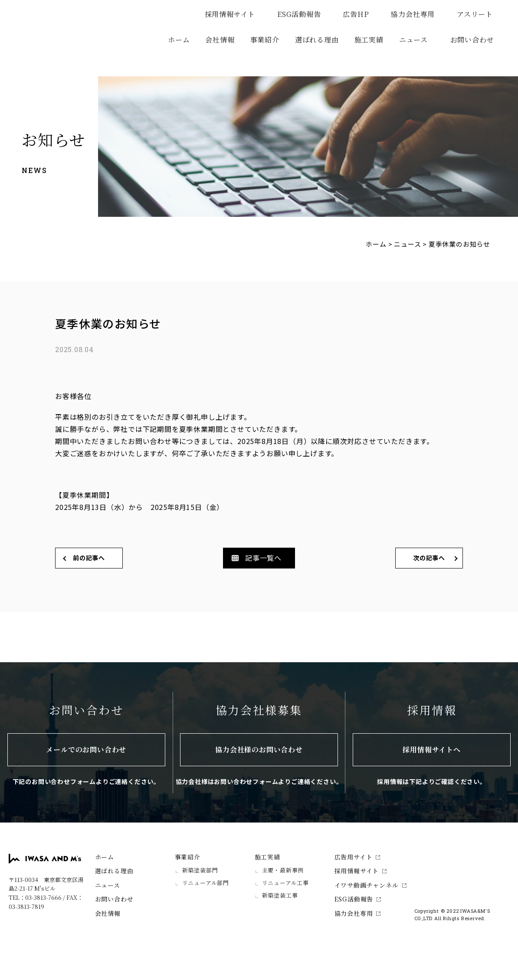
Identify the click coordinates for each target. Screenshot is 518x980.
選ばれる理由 (317, 40)
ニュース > (410, 244)
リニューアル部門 (206, 883)
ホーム (179, 40)
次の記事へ (429, 558)
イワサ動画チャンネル (370, 885)
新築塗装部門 (200, 870)
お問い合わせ (472, 40)
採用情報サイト (234, 14)
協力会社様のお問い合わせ (259, 750)
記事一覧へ (263, 558)
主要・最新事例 (283, 870)
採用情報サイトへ (431, 750)
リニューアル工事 (285, 883)
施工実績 (267, 857)
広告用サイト (357, 857)
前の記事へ (89, 558)
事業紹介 (188, 857)
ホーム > (379, 244)
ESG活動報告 (303, 14)
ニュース (413, 40)
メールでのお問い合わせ (86, 750)
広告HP (360, 14)
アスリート (479, 14)
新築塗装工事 (280, 895)
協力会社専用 (417, 14)
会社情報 (220, 40)
